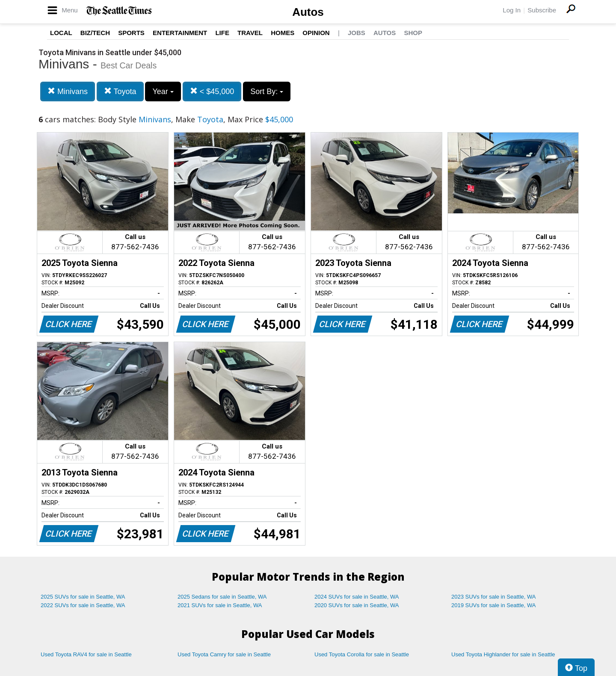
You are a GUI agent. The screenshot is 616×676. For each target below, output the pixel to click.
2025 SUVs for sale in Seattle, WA (83, 597)
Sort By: (267, 92)
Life (222, 33)
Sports (131, 33)
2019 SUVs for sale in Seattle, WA (494, 605)
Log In (512, 10)
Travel (250, 33)
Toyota (120, 91)
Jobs (357, 33)
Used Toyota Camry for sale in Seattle (224, 654)
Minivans (68, 91)
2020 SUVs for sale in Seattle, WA (357, 605)
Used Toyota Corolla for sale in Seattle (362, 654)
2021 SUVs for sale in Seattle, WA (220, 605)
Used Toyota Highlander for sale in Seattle (503, 654)
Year (163, 92)
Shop (413, 33)
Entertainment (180, 33)
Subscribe (542, 10)
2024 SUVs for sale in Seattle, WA (357, 597)
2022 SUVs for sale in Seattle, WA (83, 605)
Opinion (316, 33)
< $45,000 (212, 91)
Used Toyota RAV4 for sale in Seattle (86, 654)
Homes (283, 33)
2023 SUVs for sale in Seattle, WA (494, 597)
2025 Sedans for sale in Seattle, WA (222, 597)
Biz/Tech (95, 33)
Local (61, 33)
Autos (308, 12)
